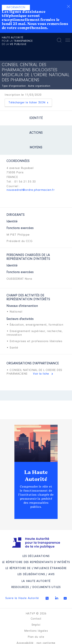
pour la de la (17, 41)
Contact (36, 619)
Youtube (65, 598)
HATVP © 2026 (36, 614)
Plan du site (36, 637)
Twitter (47, 598)
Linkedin (57, 598)
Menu (68, 41)
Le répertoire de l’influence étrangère (36, 568)
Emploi (36, 625)
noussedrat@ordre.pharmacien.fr (30, 190)
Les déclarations (36, 556)
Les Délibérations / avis (36, 574)
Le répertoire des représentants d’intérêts (36, 562)
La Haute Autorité (36, 476)
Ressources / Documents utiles (36, 587)
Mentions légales (36, 631)
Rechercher (59, 40)
